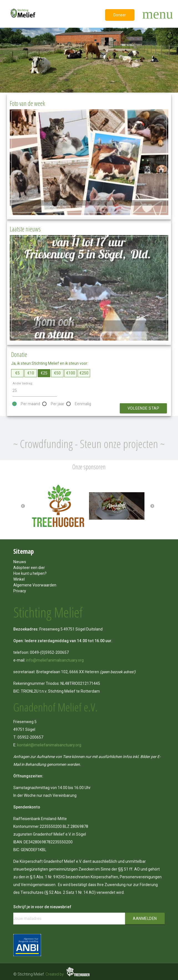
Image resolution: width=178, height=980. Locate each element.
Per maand (30, 404)
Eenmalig (83, 404)
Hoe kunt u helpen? (30, 573)
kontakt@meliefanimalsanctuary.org (49, 745)
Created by (68, 974)
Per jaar (58, 404)
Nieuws (20, 562)
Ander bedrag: (23, 383)
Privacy (20, 591)
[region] (89, 60)
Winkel (19, 579)
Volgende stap (143, 408)
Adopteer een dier (29, 568)
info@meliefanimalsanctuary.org (55, 660)
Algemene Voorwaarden (35, 585)
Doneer (120, 15)
